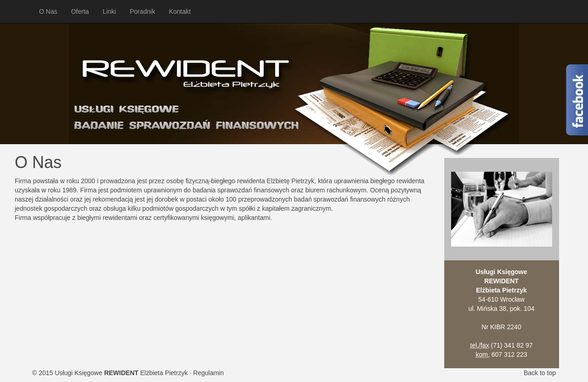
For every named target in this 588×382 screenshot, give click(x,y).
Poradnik (142, 11)
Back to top (540, 373)
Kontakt (180, 11)
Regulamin (208, 373)
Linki (110, 11)
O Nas (48, 11)
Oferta (80, 11)
